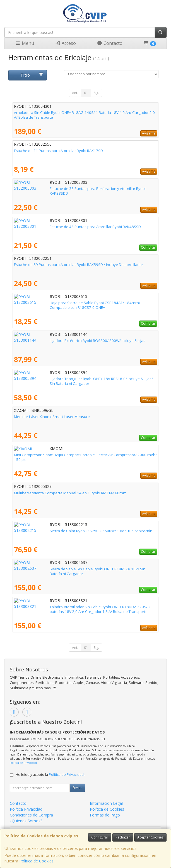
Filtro (32, 75)
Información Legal (106, 803)
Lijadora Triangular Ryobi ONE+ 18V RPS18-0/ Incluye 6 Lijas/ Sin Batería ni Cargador (77, 381)
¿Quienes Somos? (26, 821)
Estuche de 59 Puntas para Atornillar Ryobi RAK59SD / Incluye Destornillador (79, 265)
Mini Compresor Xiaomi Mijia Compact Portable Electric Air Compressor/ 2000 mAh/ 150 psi (85, 457)
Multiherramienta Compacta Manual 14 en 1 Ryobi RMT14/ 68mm (70, 493)
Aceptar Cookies (150, 837)
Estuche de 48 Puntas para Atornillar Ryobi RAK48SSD (60, 227)
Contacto (110, 43)
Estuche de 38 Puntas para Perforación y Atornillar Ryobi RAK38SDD (72, 189)
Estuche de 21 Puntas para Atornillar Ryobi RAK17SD (58, 151)
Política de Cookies (36, 861)
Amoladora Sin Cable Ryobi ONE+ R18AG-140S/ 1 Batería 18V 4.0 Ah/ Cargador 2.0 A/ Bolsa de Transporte (84, 115)
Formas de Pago (105, 815)
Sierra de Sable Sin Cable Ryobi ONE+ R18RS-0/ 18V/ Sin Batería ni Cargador (79, 569)
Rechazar (123, 837)
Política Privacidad (26, 809)
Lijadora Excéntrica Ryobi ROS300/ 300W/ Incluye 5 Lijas (62, 341)
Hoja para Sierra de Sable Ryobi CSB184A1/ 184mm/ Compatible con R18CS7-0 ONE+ (82, 305)
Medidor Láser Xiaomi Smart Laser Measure (52, 417)
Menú (25, 43)
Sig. (96, 93)
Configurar (100, 837)
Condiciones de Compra (31, 815)
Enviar (77, 788)
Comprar (148, 247)
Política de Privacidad (23, 763)
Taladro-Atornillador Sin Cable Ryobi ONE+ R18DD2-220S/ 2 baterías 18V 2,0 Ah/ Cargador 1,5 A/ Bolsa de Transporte (82, 609)
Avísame (149, 133)
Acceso (65, 43)
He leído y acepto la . (50, 775)
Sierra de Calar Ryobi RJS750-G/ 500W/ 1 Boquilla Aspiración (65, 531)
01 (86, 93)
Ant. (75, 93)
